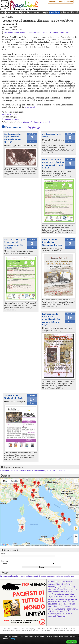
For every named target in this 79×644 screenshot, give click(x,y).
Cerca (60, 2)
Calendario (54, 12)
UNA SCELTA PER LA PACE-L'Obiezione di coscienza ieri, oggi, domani (53, 164)
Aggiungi (34, 127)
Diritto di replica (46, 631)
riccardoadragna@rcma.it (12, 119)
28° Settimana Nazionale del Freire (14, 397)
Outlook (34, 122)
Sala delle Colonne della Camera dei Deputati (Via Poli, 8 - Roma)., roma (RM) (36, 33)
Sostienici (69, 2)
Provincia (5, 561)
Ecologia (44, 12)
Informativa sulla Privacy (11, 631)
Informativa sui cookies (30, 631)
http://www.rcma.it (9, 114)
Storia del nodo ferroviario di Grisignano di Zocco (52, 242)
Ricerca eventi (11, 550)
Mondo (18, 12)
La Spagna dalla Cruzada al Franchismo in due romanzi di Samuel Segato (51, 319)
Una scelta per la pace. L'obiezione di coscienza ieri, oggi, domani (15, 244)
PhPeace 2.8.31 (69, 629)
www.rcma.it (30, 107)
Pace (3, 12)
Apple (42, 122)
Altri (48, 122)
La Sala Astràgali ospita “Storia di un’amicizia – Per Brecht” (13, 138)
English (70, 12)
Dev (6, 573)
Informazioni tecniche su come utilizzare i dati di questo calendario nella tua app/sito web (37, 576)
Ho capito (72, 642)
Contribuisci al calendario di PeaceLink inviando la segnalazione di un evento (32, 470)
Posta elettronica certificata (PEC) (65, 631)
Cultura (10, 12)
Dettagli (13, 639)
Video (63, 12)
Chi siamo (52, 2)
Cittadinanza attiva (31, 12)
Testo (3, 554)
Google (26, 122)
